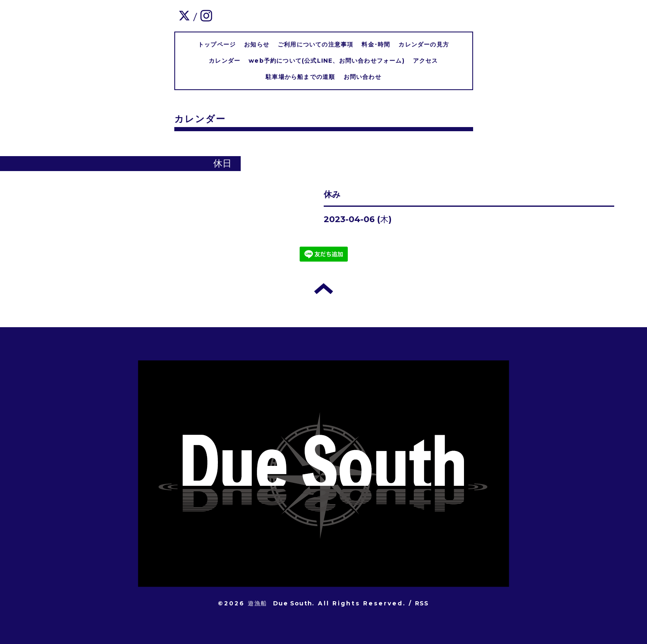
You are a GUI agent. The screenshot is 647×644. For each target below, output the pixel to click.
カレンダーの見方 (424, 44)
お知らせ (257, 44)
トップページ (217, 44)
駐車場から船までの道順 (300, 77)
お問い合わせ (363, 77)
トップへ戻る (323, 289)
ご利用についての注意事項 (315, 44)
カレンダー (225, 61)
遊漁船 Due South (280, 603)
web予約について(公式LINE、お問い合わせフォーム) (327, 61)
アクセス (426, 61)
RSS (422, 603)
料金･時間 (376, 44)
